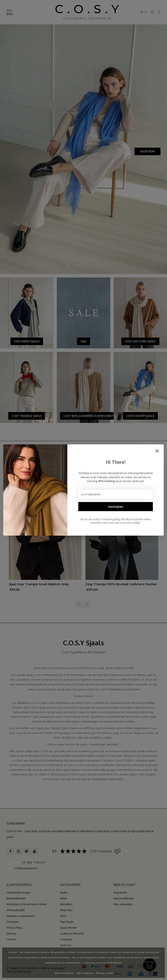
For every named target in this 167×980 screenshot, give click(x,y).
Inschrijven (116, 507)
